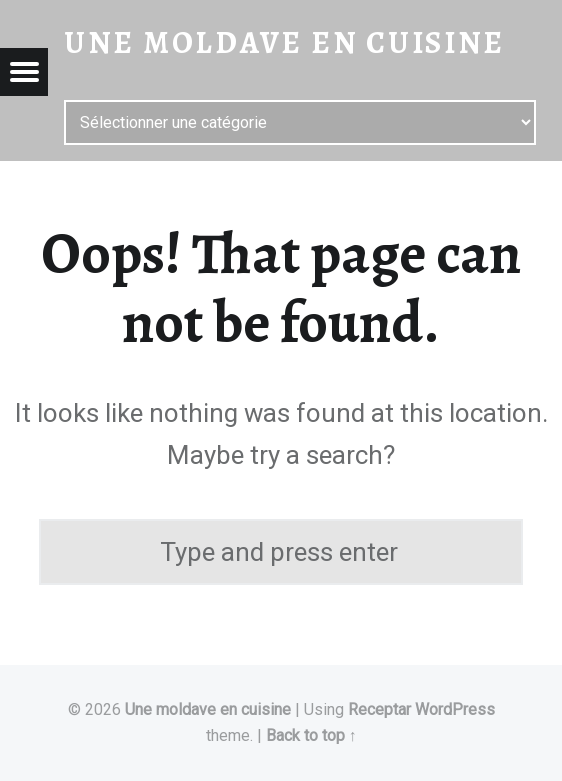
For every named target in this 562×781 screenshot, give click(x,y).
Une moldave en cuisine (208, 709)
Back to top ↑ (311, 735)
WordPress (455, 709)
